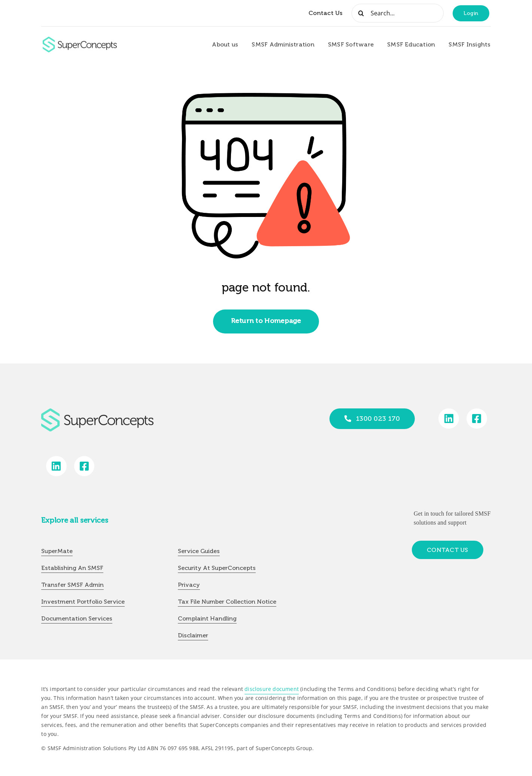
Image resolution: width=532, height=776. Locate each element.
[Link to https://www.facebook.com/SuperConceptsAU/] (477, 419)
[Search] (361, 13)
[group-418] (80, 40)
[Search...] (398, 13)
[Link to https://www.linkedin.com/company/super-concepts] (449, 419)
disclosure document (272, 689)
